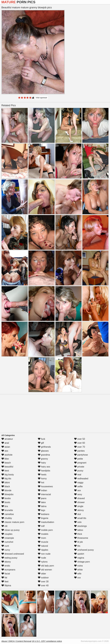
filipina (6, 585)
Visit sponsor (42, 98)
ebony (6, 562)
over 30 (43, 582)
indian (42, 490)
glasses (43, 451)
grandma (44, 455)
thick (78, 534)
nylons (43, 562)
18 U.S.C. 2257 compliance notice (47, 641)
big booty (8, 475)
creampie (8, 538)
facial (6, 574)
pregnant (80, 463)
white (78, 570)
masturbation (46, 522)
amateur (7, 439)
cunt (5, 546)
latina (42, 506)
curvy (6, 550)
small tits (80, 518)
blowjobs (7, 494)
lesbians (44, 514)
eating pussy (9, 558)
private (79, 467)
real (78, 475)
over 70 (80, 447)
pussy (79, 471)
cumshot (7, 542)
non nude (44, 554)
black (6, 486)
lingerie (43, 518)
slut (77, 514)
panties (79, 451)
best (5, 471)
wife (78, 574)
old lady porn (46, 566)
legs (42, 510)
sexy (78, 494)
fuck (42, 439)
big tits (6, 479)
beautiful (7, 467)
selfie (78, 486)
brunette (7, 510)
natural (43, 546)
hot (41, 483)
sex (77, 490)
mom (42, 538)
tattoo (79, 530)
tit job (78, 542)
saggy (79, 483)
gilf (41, 443)
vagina (79, 558)
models (43, 534)
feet (5, 582)
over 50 (80, 439)
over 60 (80, 443)
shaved (79, 498)
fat (4, 578)
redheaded (81, 479)
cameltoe (8, 514)
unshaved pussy (84, 550)
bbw (5, 459)
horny (42, 479)
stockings (80, 526)
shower (79, 502)
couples (7, 534)
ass (5, 451)
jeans (42, 498)
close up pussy (10, 530)
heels (42, 475)
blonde (6, 490)
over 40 (43, 585)
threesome (81, 538)
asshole (7, 455)
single (79, 506)
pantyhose (81, 455)
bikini (6, 483)
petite (79, 459)
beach (6, 463)
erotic (6, 566)
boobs (6, 498)
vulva (78, 566)
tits (77, 546)
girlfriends (44, 447)
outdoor (43, 578)
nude (42, 558)
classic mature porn (13, 522)
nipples (43, 550)
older (42, 574)
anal (5, 443)
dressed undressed (13, 554)
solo (78, 522)
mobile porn (45, 530)
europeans (8, 570)
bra (5, 506)
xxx (77, 578)
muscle (43, 542)
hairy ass (44, 467)
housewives (45, 486)
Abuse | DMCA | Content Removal (16, 641)
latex (42, 502)
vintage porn (82, 562)
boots (6, 502)
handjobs (44, 471)
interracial (44, 494)
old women (45, 570)
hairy (42, 463)
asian (6, 447)
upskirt (79, 554)
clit (4, 526)
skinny (79, 510)
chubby (7, 518)
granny (43, 459)
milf (41, 526)
